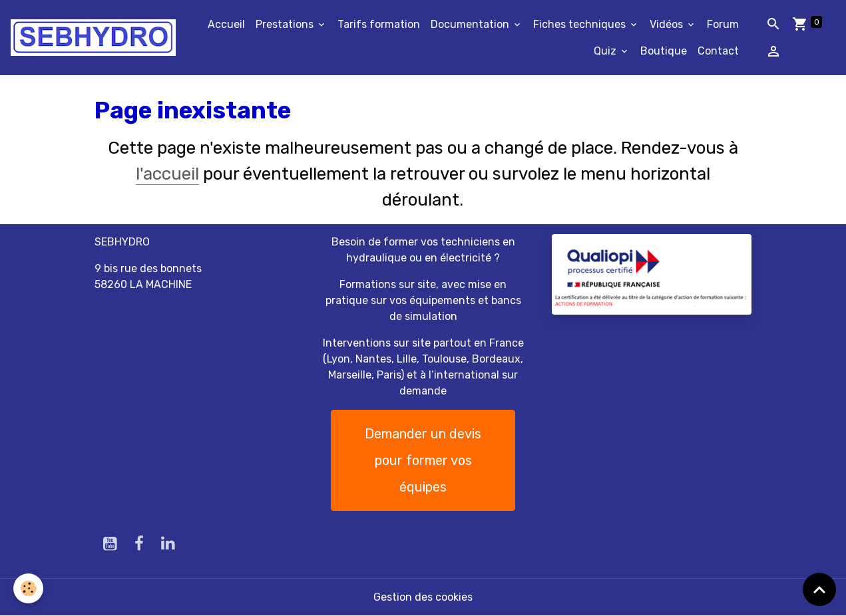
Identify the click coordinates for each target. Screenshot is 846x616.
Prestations (286, 24)
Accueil (226, 24)
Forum (723, 24)
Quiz (606, 51)
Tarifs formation (379, 24)
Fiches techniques (581, 24)
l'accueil (167, 174)
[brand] (93, 37)
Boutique (664, 51)
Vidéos (668, 24)
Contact (718, 51)
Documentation (471, 24)
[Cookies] (28, 588)
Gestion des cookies (423, 597)
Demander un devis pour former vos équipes (423, 460)
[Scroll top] (819, 589)
